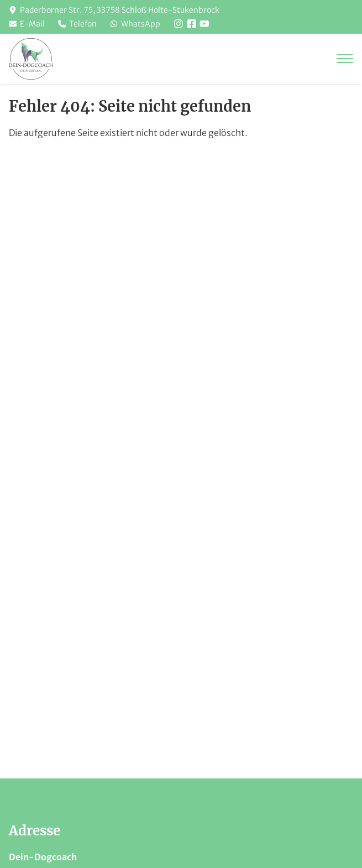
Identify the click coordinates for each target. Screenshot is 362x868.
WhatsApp (135, 24)
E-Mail (27, 24)
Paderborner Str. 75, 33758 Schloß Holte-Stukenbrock (120, 10)
